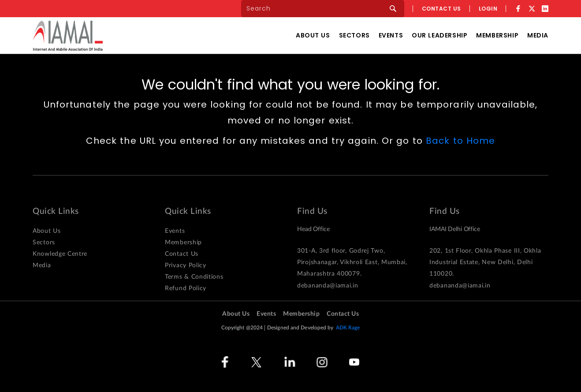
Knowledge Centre (60, 254)
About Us (313, 35)
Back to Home (460, 141)
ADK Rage (348, 328)
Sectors (354, 35)
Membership (497, 35)
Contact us (441, 9)
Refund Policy (186, 288)
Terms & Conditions (194, 277)
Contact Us (182, 254)
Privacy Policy (186, 265)
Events (391, 35)
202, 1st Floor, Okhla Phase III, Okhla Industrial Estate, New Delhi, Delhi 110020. (485, 262)
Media (538, 35)
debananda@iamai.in (328, 286)
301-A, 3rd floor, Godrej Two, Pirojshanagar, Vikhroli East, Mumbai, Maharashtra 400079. (352, 262)
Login (488, 9)
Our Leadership (439, 35)
